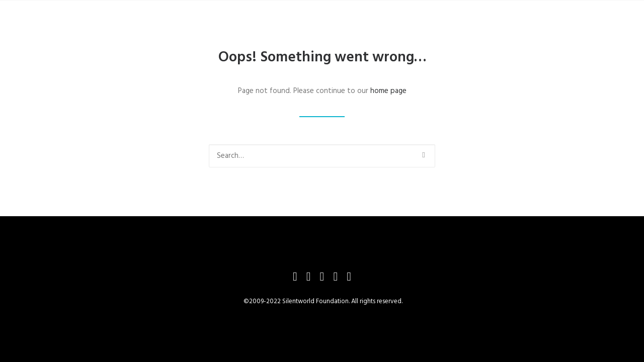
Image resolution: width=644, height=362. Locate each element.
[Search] (322, 156)
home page (388, 91)
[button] (423, 155)
